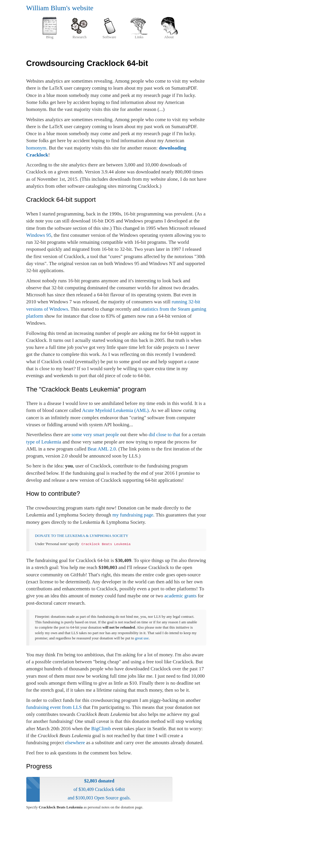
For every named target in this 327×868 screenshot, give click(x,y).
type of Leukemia (44, 442)
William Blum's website (60, 8)
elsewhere (75, 743)
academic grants (181, 596)
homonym (36, 148)
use (146, 638)
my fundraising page (133, 515)
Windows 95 (39, 235)
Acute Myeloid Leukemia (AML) (115, 410)
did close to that (165, 435)
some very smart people (95, 435)
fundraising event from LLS (54, 707)
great (139, 638)
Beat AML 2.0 (102, 449)
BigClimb (101, 729)
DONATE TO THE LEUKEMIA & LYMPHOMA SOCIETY (82, 536)
